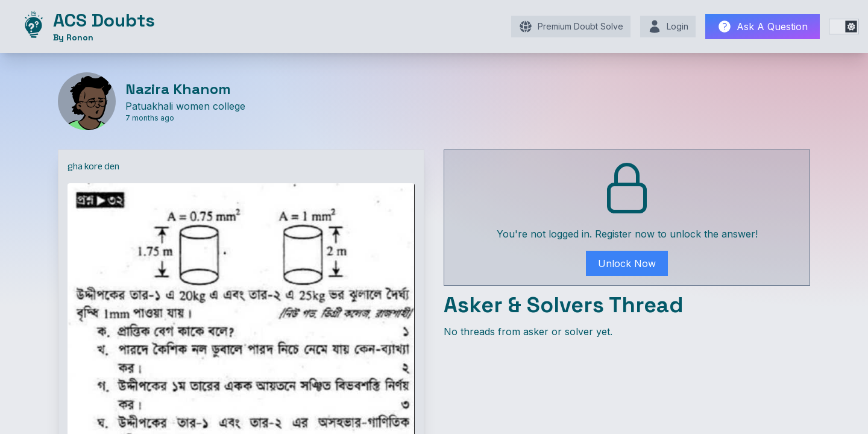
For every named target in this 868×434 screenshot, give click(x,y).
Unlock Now (627, 263)
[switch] (844, 27)
